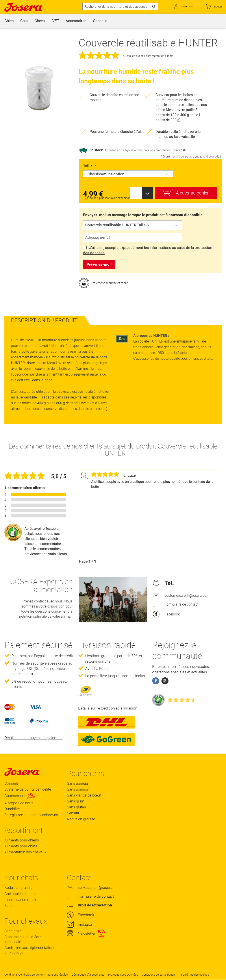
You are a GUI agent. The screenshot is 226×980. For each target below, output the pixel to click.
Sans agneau (77, 783)
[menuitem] (9, 21)
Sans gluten (76, 807)
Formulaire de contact (182, 604)
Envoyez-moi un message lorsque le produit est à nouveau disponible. (143, 215)
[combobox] (120, 7)
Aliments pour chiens (22, 840)
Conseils (12, 783)
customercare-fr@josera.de (185, 596)
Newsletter (87, 933)
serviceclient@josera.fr (97, 887)
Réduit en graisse (81, 819)
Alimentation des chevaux (25, 852)
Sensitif (73, 813)
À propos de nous (19, 803)
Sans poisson (78, 789)
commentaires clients (160, 56)
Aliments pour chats (21, 846)
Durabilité (12, 809)
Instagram (86, 924)
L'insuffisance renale (21, 900)
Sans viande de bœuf (84, 795)
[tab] (44, 320)
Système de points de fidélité (28, 789)
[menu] (113, 21)
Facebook (172, 614)
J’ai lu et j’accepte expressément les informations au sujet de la (148, 250)
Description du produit (44, 320)
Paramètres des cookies (194, 975)
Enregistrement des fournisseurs (31, 815)
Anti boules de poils (20, 894)
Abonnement (20, 796)
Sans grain (76, 801)
